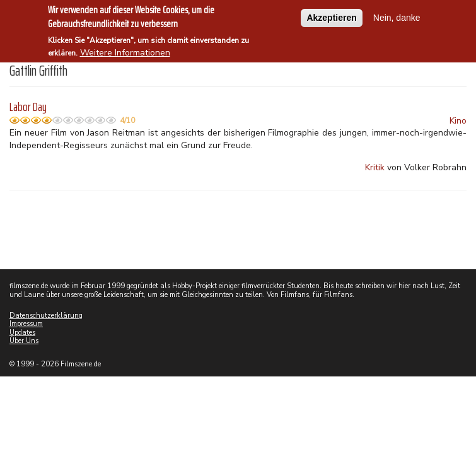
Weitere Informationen (125, 49)
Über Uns (24, 341)
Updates (22, 333)
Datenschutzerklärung (46, 316)
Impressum (26, 324)
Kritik (375, 167)
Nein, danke (397, 15)
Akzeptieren (331, 15)
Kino (458, 121)
